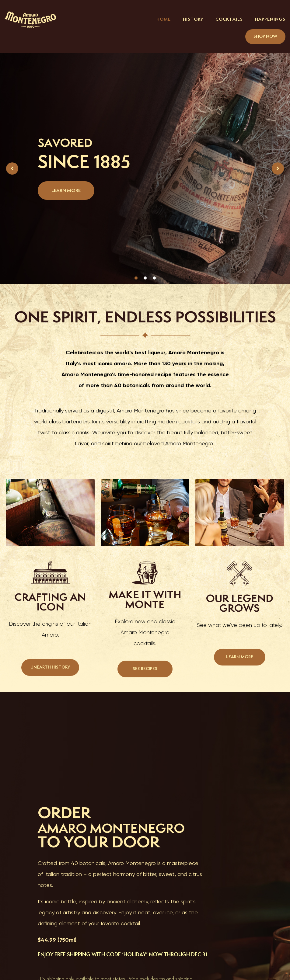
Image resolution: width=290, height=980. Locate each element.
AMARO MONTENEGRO (127, 828)
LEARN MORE (66, 191)
